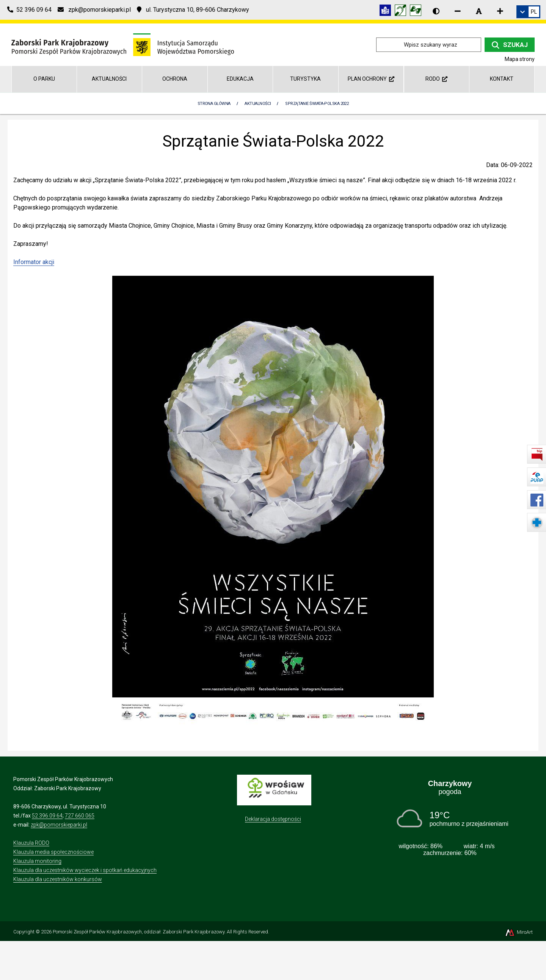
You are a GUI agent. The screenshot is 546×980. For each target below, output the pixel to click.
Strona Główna (214, 104)
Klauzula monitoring (37, 861)
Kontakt (502, 79)
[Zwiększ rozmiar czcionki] (500, 11)
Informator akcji (34, 262)
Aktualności (109, 79)
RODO (436, 79)
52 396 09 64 (47, 816)
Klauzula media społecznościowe (53, 852)
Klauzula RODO (31, 843)
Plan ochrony (371, 79)
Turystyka (305, 79)
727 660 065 (80, 816)
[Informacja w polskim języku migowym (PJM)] (402, 12)
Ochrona (175, 79)
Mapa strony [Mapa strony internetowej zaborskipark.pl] (520, 59)
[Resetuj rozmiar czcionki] (479, 11)
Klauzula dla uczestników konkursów (58, 879)
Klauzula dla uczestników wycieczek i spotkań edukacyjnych (85, 870)
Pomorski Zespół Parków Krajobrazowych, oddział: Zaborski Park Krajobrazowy (139, 932)
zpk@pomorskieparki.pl (59, 825)
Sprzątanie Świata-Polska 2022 (317, 104)
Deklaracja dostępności (273, 819)
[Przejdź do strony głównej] (123, 44)
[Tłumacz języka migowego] (417, 12)
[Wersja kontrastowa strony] (436, 11)
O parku (44, 79)
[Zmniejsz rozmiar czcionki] (458, 11)
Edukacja (240, 79)
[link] (528, 12)
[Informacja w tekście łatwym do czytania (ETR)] (387, 12)
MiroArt (519, 932)
